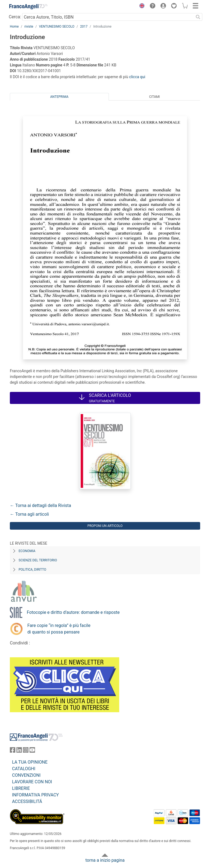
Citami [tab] (154, 97)
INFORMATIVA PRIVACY (35, 795)
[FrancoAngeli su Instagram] (26, 751)
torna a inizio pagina (105, 860)
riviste (29, 27)
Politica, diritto (32, 570)
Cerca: (15, 17)
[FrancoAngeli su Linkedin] (19, 751)
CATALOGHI (24, 769)
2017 (84, 27)
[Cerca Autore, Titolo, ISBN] (108, 17)
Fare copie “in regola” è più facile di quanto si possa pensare (59, 629)
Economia (27, 551)
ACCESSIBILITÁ (27, 801)
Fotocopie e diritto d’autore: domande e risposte (73, 612)
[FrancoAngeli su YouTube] (32, 751)
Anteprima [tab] (59, 97)
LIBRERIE (21, 788)
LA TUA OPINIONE (30, 762)
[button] (141, 7)
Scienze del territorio (38, 560)
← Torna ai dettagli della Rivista (40, 505)
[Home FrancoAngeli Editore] (28, 7)
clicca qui (137, 77)
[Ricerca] (198, 17)
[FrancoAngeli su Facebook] (13, 751)
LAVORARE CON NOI (32, 782)
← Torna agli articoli (29, 514)
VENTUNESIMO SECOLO (57, 27)
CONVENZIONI (26, 775)
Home (14, 27)
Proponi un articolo (105, 526)
